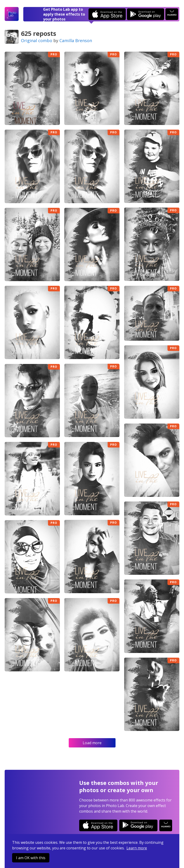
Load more (92, 743)
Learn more (137, 848)
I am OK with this (31, 858)
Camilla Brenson (76, 40)
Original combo (37, 40)
